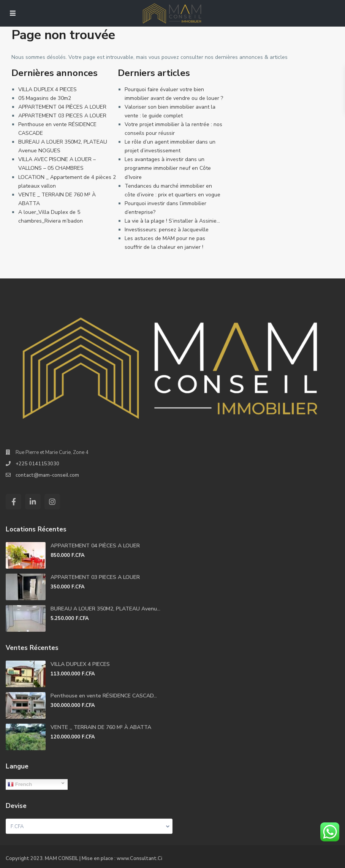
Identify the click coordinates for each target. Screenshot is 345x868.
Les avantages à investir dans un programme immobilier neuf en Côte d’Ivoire (168, 168)
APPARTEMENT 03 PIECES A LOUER (62, 116)
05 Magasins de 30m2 (45, 98)
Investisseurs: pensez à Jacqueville (167, 230)
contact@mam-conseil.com (47, 475)
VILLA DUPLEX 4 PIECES (47, 89)
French (20, 784)
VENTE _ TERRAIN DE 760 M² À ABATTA (101, 727)
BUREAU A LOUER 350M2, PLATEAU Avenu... (105, 609)
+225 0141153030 (37, 464)
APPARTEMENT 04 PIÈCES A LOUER (62, 107)
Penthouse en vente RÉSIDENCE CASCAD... (104, 696)
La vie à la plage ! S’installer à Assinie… (172, 221)
